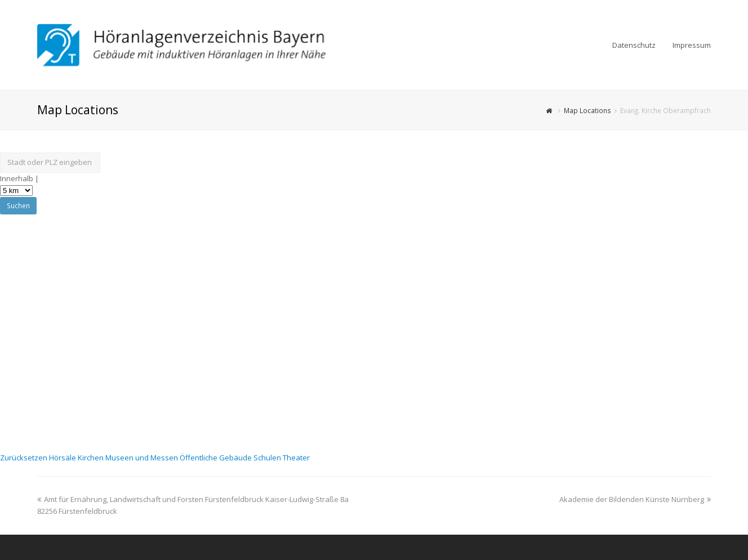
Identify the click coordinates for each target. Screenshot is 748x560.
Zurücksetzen (25, 458)
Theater (296, 458)
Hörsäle (63, 458)
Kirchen (92, 458)
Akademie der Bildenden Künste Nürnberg (635, 499)
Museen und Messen (143, 458)
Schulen (268, 458)
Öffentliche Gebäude (217, 458)
